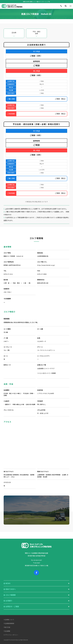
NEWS (7, 583)
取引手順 (7, 627)
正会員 (14, 32)
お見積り (8, 601)
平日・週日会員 (37, 32)
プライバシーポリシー (11, 635)
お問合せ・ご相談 (11, 606)
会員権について (9, 620)
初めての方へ (10, 589)
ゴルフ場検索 (10, 595)
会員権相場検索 (9, 623)
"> (36, 445)
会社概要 (7, 631)
